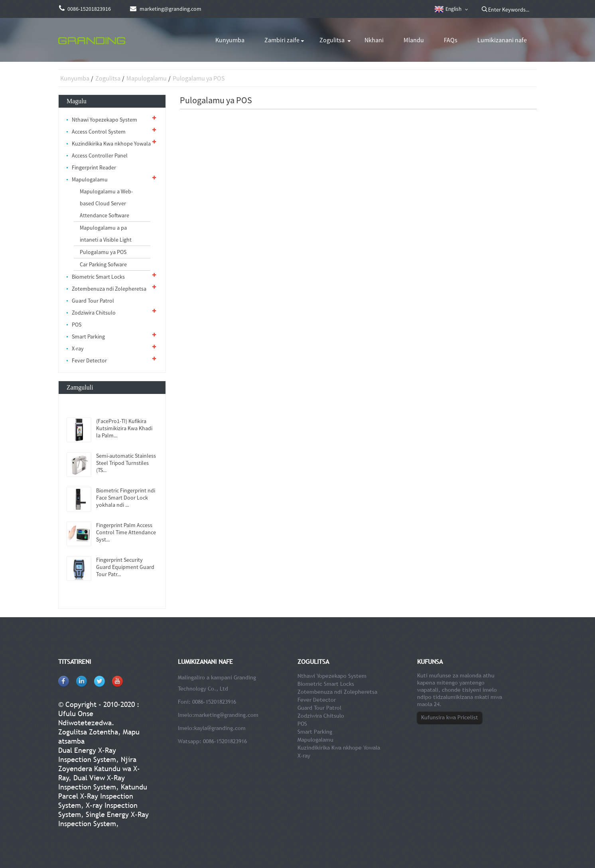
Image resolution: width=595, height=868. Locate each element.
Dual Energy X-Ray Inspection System (87, 755)
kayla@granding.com (220, 728)
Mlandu (414, 40)
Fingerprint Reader (94, 167)
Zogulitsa (332, 40)
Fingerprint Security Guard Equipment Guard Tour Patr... (125, 567)
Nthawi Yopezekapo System (104, 120)
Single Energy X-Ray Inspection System (103, 819)
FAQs (451, 40)
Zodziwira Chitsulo (94, 313)
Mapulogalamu (147, 78)
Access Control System (99, 132)
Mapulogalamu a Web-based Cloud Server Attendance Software (106, 203)
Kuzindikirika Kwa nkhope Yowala (111, 144)
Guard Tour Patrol (93, 301)
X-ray (78, 348)
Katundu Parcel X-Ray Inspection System (103, 796)
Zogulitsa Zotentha (88, 732)
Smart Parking (88, 337)
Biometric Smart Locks (98, 277)
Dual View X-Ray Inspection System (92, 782)
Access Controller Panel (100, 155)
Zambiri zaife (282, 40)
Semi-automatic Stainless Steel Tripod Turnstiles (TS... (126, 463)
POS (77, 325)
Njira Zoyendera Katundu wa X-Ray (99, 769)
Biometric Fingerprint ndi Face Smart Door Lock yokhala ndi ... (126, 498)
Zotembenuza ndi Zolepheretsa (109, 289)
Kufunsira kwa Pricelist (450, 717)
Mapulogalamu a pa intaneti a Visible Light (106, 234)
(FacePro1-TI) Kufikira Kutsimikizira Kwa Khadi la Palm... (124, 428)
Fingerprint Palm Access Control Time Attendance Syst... (126, 532)
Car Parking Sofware (103, 264)
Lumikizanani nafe (502, 40)
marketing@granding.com (226, 715)
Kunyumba (230, 40)
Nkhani (374, 40)
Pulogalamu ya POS (199, 78)
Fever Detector (89, 360)
